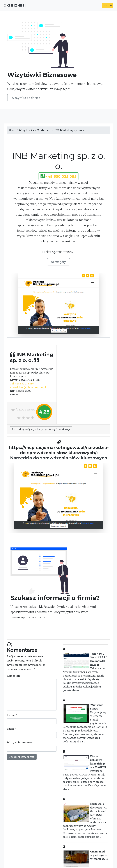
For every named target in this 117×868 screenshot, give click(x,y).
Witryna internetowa (20, 742)
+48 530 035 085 (61, 176)
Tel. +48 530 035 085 (22, 383)
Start (12, 130)
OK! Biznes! (15, 5)
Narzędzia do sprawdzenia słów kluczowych (59, 458)
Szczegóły (58, 262)
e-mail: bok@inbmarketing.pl (28, 387)
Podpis (12, 715)
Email (11, 729)
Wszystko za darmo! (26, 98)
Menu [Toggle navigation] (108, 5)
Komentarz (14, 676)
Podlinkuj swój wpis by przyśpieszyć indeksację (41, 429)
